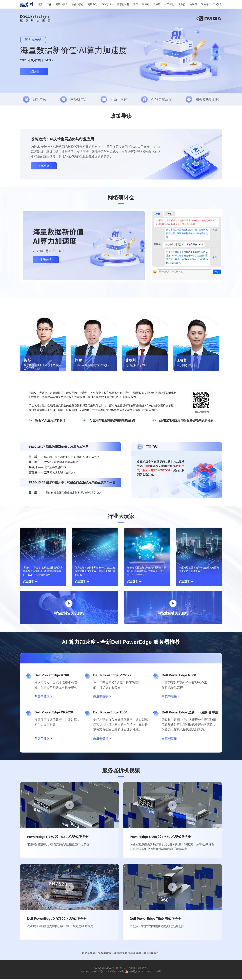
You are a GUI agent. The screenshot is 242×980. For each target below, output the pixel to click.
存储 (49, 4)
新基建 (146, 4)
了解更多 (44, 167)
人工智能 (169, 4)
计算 (40, 4)
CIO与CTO (107, 4)
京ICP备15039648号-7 (93, 972)
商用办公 (92, 4)
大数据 (182, 4)
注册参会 (34, 71)
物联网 (193, 4)
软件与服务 (78, 4)
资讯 (136, 4)
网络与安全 (62, 4)
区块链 (205, 4)
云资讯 (157, 4)
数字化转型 (123, 4)
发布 (217, 273)
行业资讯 (217, 4)
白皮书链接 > (43, 697)
